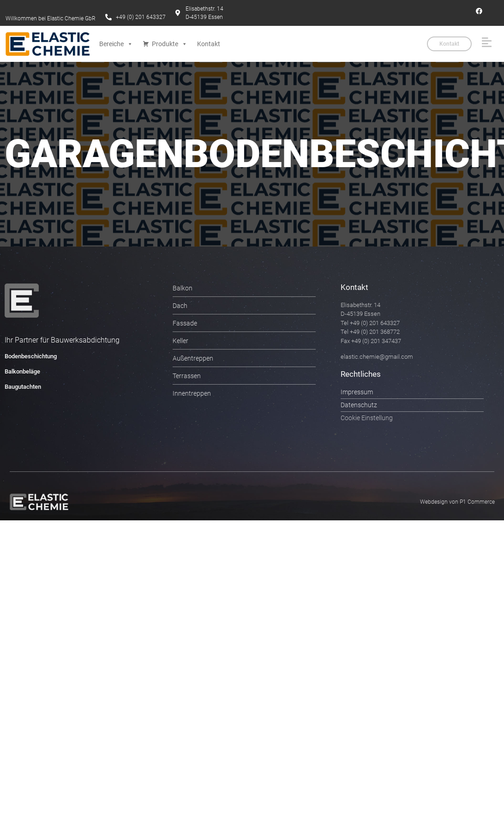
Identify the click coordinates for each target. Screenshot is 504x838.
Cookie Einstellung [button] (367, 418)
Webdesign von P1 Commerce (457, 502)
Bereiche (116, 44)
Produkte (170, 44)
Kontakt (209, 44)
